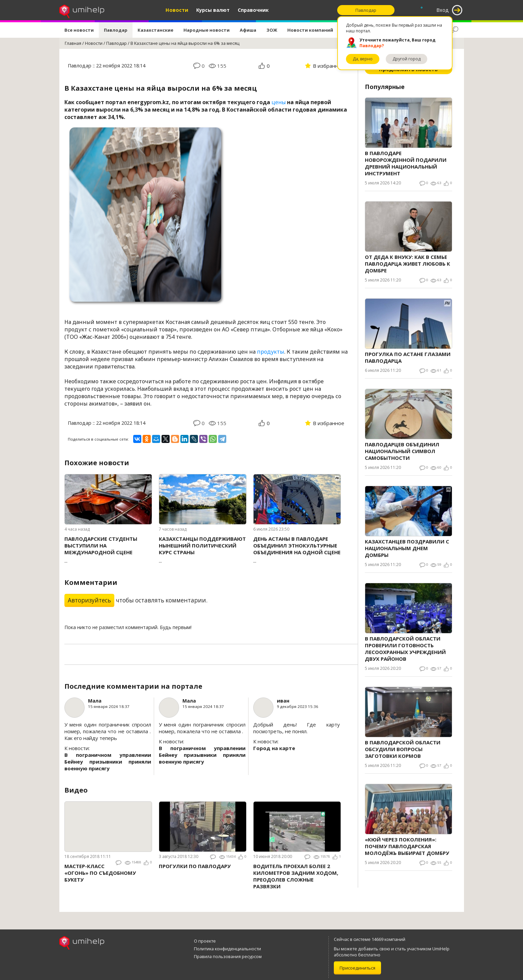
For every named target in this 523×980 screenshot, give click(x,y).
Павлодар (116, 30)
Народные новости (207, 30)
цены (279, 102)
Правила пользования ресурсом (228, 956)
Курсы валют (213, 10)
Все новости (79, 30)
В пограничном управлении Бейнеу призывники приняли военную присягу (108, 762)
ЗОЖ (272, 30)
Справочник (253, 10)
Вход (443, 10)
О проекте (205, 941)
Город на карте (274, 748)
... (108, 550)
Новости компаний (310, 30)
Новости (177, 10)
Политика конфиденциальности (227, 949)
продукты (271, 352)
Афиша (248, 30)
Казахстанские (155, 30)
